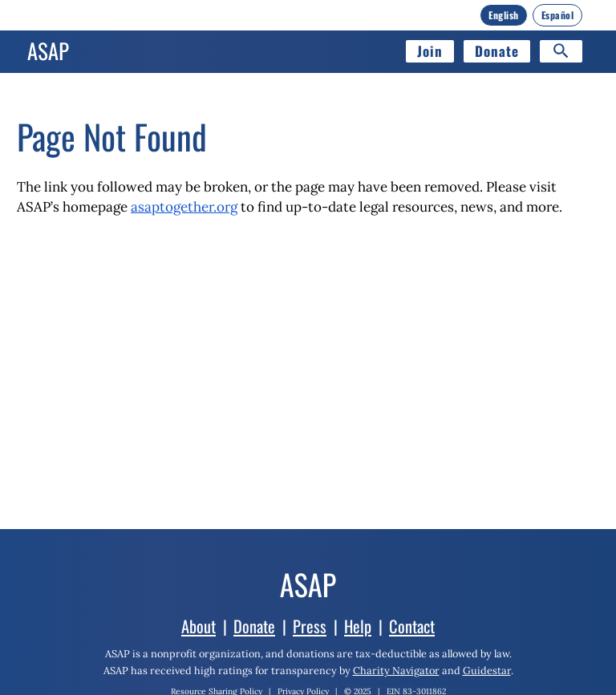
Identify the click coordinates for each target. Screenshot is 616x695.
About (199, 626)
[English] (504, 15)
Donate (497, 51)
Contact (412, 626)
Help (358, 626)
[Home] (48, 51)
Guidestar (487, 670)
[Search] (561, 51)
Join (430, 51)
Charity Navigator (396, 670)
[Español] (558, 15)
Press (310, 626)
